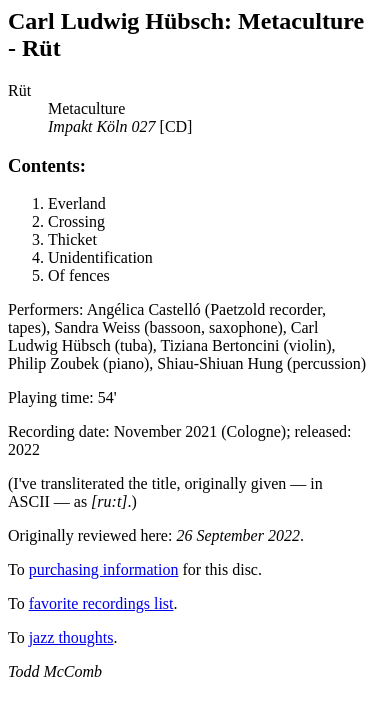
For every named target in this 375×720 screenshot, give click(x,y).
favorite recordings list (101, 603)
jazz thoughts (71, 637)
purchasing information (104, 569)
